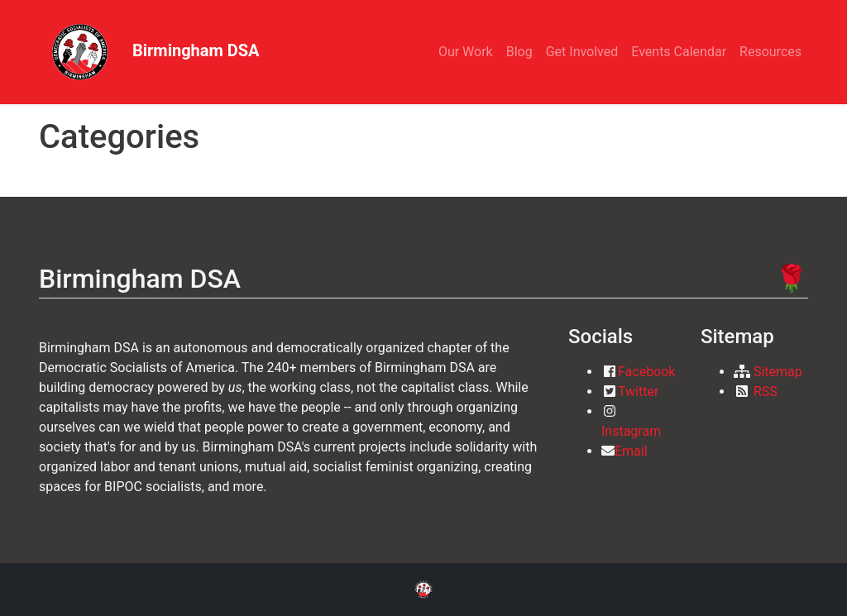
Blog (519, 52)
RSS (766, 392)
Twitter (638, 392)
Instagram (631, 431)
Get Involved (582, 52)
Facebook (646, 372)
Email (631, 451)
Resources (770, 52)
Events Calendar (679, 52)
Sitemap (778, 372)
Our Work (466, 52)
